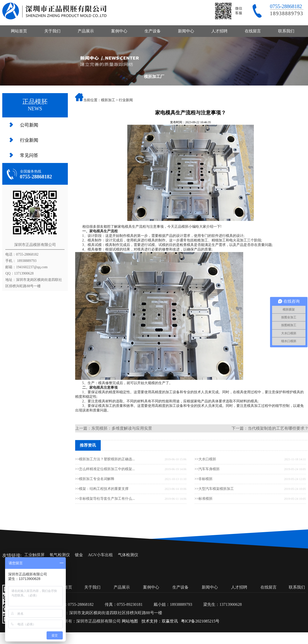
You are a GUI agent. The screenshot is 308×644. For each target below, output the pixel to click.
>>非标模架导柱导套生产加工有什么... (105, 499)
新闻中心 (186, 31)
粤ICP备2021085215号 (200, 621)
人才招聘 (219, 31)
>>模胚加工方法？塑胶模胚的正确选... (105, 459)
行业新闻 (29, 140)
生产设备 (153, 31)
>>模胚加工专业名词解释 (95, 479)
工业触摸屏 (34, 555)
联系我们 (286, 31)
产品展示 (86, 31)
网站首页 (19, 31)
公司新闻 (29, 125)
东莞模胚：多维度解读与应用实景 (122, 428)
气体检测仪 (128, 555)
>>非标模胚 (204, 479)
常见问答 (29, 155)
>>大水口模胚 (206, 459)
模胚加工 (108, 100)
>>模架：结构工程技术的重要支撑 (102, 489)
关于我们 (52, 31)
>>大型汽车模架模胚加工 (214, 489)
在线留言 (253, 31)
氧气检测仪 (60, 555)
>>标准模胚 (204, 499)
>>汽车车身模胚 (207, 469)
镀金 (79, 555)
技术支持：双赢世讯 (160, 621)
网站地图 (130, 621)
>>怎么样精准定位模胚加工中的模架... (105, 469)
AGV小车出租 (101, 555)
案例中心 (119, 31)
